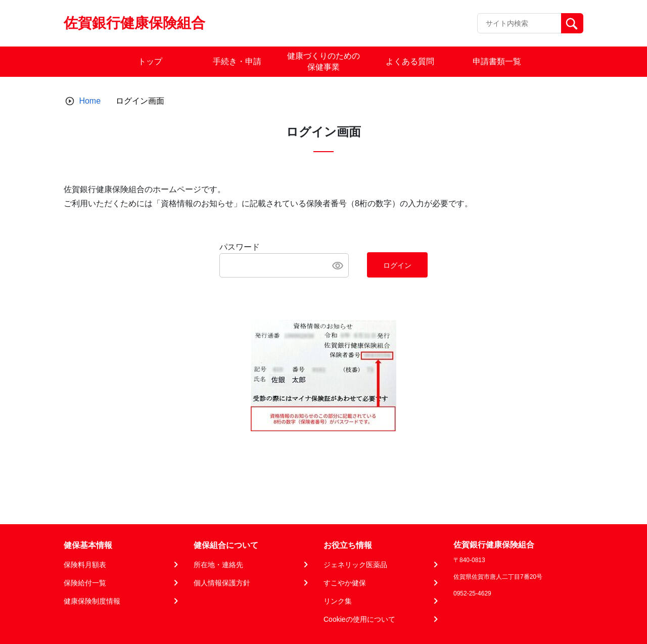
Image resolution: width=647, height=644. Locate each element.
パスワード (240, 247)
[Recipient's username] (519, 23)
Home (90, 101)
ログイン (397, 265)
